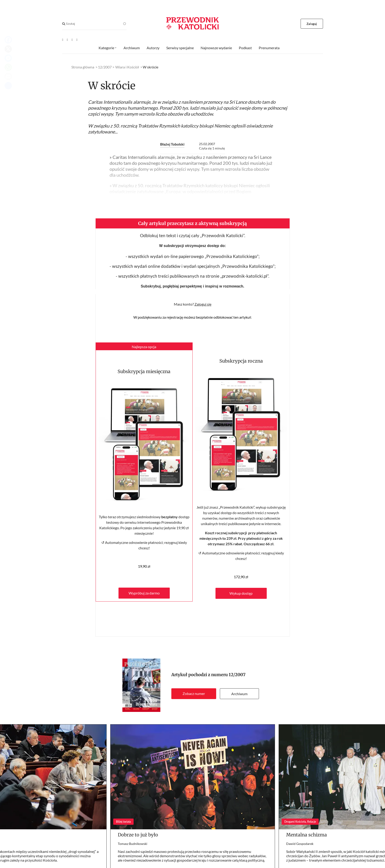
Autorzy (153, 48)
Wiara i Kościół (127, 67)
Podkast (245, 48)
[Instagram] (77, 40)
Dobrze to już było (138, 835)
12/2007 (237, 675)
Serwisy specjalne (180, 48)
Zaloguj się (203, 304)
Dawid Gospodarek (300, 844)
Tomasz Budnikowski (133, 844)
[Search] (64, 24)
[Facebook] (67, 40)
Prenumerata (269, 48)
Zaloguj (312, 24)
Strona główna (83, 67)
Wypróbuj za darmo (144, 593)
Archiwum (239, 694)
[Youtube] (63, 40)
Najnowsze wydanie (216, 48)
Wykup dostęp (241, 593)
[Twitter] (72, 40)
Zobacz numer (194, 693)
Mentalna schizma (307, 835)
